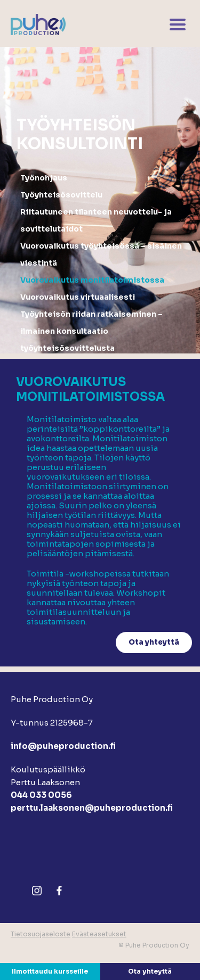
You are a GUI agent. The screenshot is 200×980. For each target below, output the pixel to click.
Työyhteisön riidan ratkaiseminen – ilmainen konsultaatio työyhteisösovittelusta (91, 331)
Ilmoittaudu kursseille (50, 971)
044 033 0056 (41, 795)
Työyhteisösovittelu (61, 195)
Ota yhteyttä (150, 971)
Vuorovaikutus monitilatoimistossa (92, 280)
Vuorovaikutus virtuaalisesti (78, 297)
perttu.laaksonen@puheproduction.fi (92, 808)
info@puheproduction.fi (63, 746)
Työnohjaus (44, 178)
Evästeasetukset (99, 934)
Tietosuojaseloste (41, 934)
